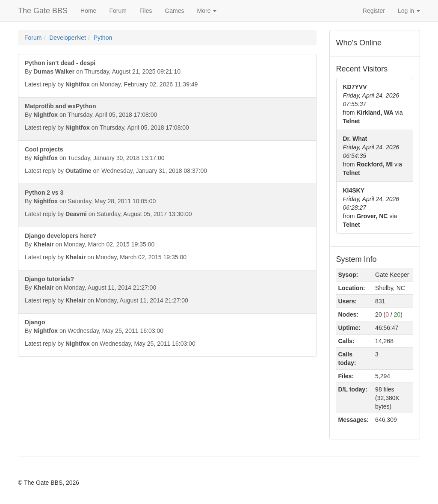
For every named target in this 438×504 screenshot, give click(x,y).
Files (146, 11)
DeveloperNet (68, 38)
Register (374, 11)
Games (174, 11)
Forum (118, 11)
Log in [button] (409, 11)
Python (103, 38)
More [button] (207, 11)
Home (88, 11)
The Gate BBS (43, 11)
